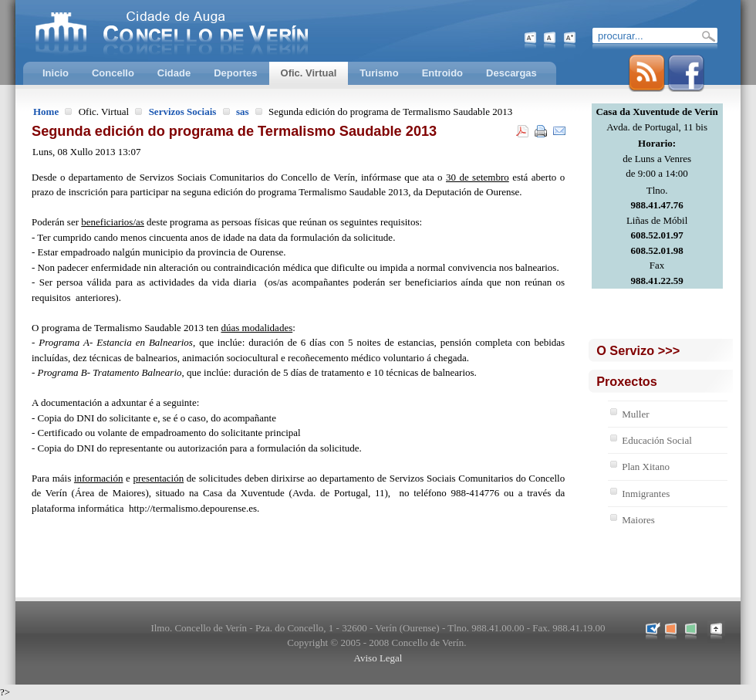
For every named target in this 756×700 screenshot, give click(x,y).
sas (243, 112)
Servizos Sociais (183, 112)
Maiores (638, 520)
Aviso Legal (378, 658)
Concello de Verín (235, 31)
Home (46, 112)
